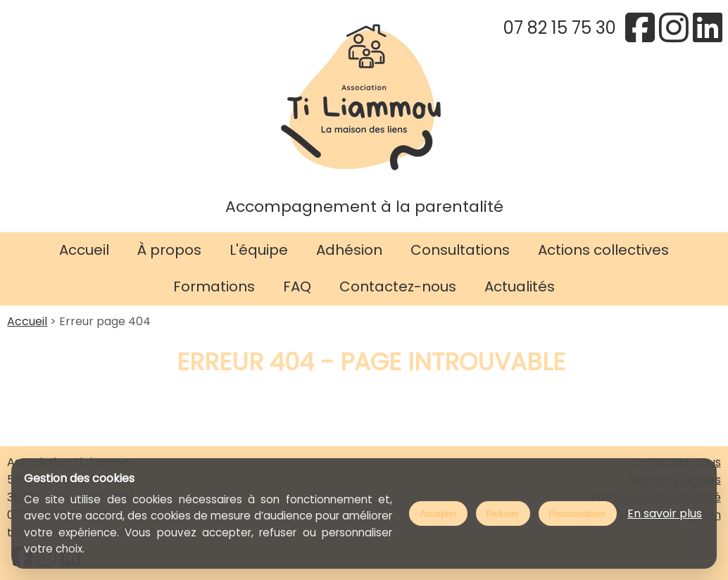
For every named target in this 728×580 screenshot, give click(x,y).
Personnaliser (578, 513)
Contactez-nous (398, 286)
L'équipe (259, 250)
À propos (169, 250)
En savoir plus (665, 513)
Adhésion (349, 250)
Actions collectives (603, 250)
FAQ (297, 286)
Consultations (460, 250)
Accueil (84, 250)
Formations (214, 286)
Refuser (503, 513)
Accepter (438, 513)
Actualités (520, 286)
